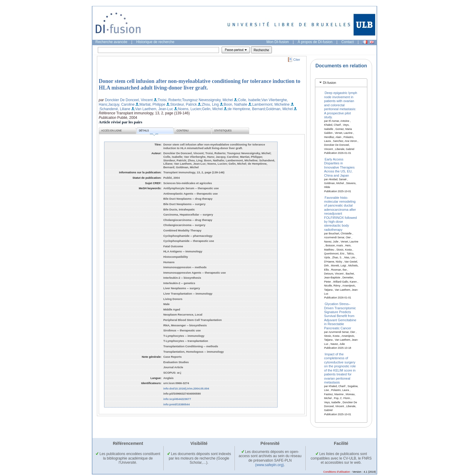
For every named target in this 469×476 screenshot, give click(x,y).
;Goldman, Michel (279, 109)
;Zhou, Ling (210, 104)
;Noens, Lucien (189, 109)
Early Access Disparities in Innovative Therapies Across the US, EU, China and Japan (339, 167)
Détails (148, 132)
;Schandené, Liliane (114, 109)
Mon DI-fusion (278, 42)
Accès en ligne (111, 131)
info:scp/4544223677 (177, 399)
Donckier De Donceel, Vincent (129, 100)
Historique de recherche (155, 42)
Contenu (182, 131)
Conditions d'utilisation (337, 472)
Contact (347, 42)
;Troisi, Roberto (169, 100)
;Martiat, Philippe (152, 104)
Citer (297, 60)
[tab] (341, 83)
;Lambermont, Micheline (270, 104)
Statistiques (223, 131)
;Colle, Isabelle (249, 100)
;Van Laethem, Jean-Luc (154, 109)
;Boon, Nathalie (235, 104)
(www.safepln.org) (269, 465)
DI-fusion (330, 83)
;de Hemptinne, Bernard (246, 109)
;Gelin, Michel (212, 109)
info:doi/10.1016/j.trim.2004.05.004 (186, 388)
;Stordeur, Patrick (183, 104)
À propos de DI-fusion (315, 42)
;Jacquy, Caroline (121, 104)
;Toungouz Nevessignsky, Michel (207, 100)
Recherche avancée (111, 42)
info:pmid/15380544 (176, 404)
